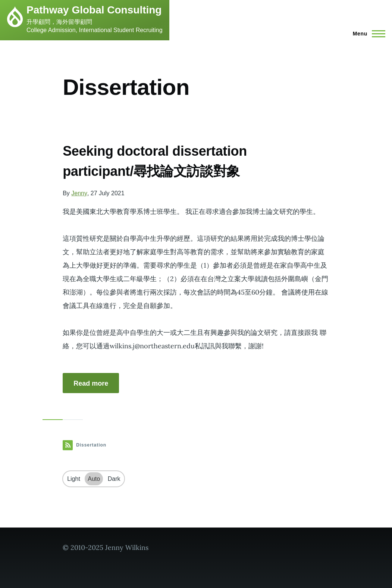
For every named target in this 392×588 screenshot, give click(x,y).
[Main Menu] (367, 34)
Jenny (79, 193)
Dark (114, 479)
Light (74, 479)
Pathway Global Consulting (94, 10)
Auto (94, 479)
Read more (91, 383)
